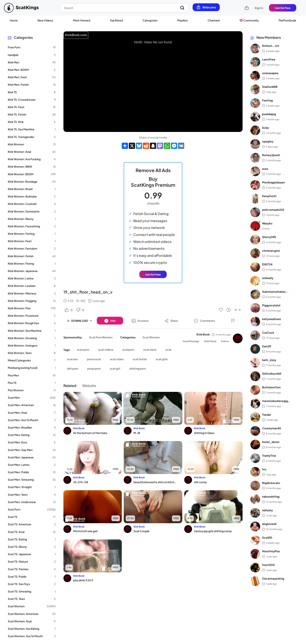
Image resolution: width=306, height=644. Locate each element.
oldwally (268, 278)
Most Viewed (82, 20)
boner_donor (271, 442)
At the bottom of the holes (90, 433)
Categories (150, 20)
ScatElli (267, 537)
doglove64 (269, 524)
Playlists (182, 20)
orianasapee (270, 73)
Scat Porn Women (101, 337)
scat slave (150, 350)
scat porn (83, 350)
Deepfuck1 (269, 196)
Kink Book (203, 334)
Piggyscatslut (271, 305)
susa (265, 169)
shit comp (200, 482)
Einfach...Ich (271, 46)
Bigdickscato (271, 483)
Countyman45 (272, 428)
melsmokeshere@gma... (277, 401)
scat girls (162, 359)
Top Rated (116, 20)
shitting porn (137, 368)
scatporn (128, 350)
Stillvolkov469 (272, 374)
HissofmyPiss (271, 551)
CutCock (268, 333)
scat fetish (140, 359)
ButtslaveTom (271, 387)
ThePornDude (287, 20)
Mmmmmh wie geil (85, 531)
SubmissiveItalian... (275, 292)
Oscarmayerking (273, 578)
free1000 (268, 565)
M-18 (137, 433)
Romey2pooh (271, 155)
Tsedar (266, 415)
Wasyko (267, 223)
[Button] (110, 321)
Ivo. (265, 469)
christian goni (271, 251)
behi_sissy (269, 360)
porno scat (94, 359)
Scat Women (151, 337)
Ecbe (266, 128)
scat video (117, 359)
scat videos (106, 350)
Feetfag (267, 100)
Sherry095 (269, 237)
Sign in (259, 8)
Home (14, 20)
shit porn (73, 368)
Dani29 (267, 346)
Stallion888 (270, 87)
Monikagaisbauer (274, 182)
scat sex (72, 359)
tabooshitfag (271, 496)
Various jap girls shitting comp (213, 531)
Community (249, 20)
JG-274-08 (81, 482)
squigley (268, 141)
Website (89, 386)
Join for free (283, 8)
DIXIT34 (267, 264)
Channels (214, 20)
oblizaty (267, 510)
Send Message (191, 341)
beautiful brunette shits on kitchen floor (155, 482)
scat (168, 350)
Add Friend (210, 341)
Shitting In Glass (204, 433)
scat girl (115, 368)
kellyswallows (271, 319)
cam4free (269, 59)
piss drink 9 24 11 (83, 580)
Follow (225, 341)
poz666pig (269, 114)
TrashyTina (269, 455)
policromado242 (273, 210)
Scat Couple (141, 531)
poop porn (94, 368)
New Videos (45, 20)
